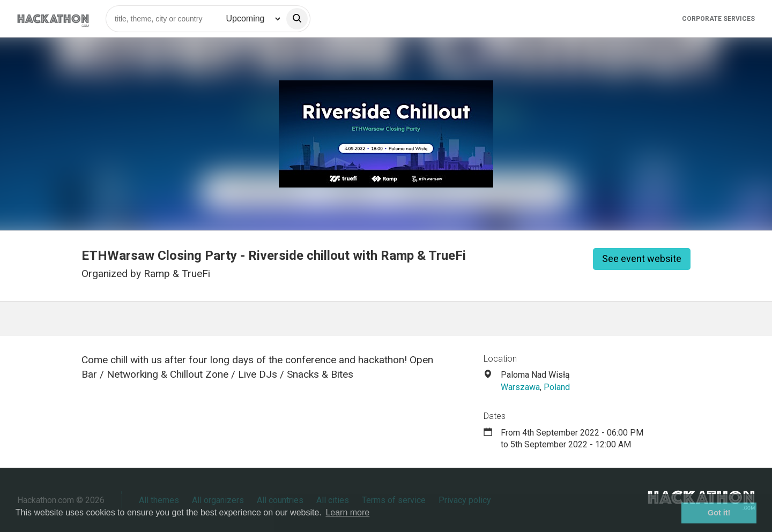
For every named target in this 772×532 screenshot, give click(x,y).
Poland (557, 387)
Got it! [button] (719, 513)
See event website (642, 258)
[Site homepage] (53, 18)
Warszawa (520, 387)
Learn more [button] (347, 512)
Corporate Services (718, 19)
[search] (297, 19)
